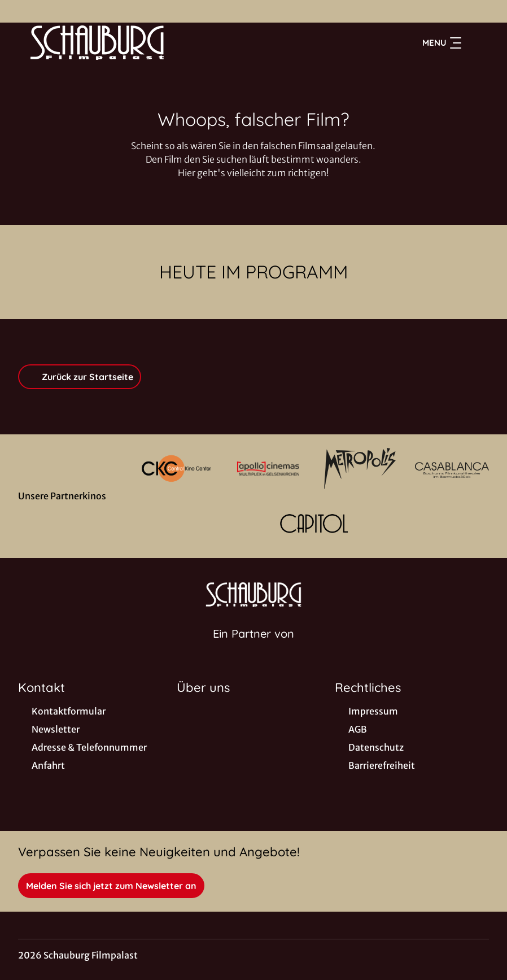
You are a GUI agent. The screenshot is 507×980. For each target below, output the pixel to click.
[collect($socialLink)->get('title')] (20, 11)
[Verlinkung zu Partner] (176, 469)
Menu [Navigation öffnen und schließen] (442, 43)
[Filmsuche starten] (478, 43)
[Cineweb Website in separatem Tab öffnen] (253, 648)
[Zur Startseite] (97, 43)
